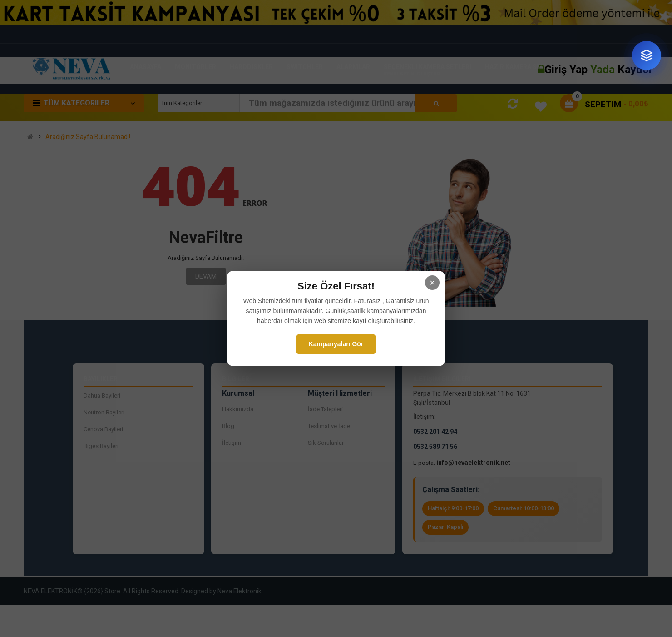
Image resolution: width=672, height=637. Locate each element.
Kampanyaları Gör (336, 344)
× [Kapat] (432, 283)
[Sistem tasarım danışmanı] (647, 55)
